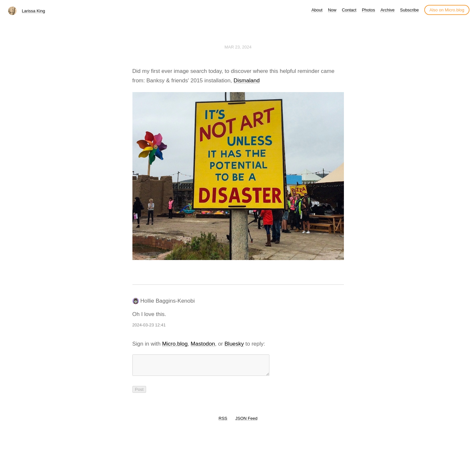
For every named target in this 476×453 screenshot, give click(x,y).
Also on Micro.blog (447, 10)
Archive (387, 10)
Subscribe (410, 10)
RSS (223, 422)
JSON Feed (246, 422)
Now (332, 10)
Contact (349, 10)
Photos (368, 10)
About (317, 10)
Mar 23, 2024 (238, 47)
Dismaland (247, 81)
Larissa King (34, 11)
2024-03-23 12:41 (149, 325)
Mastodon (203, 344)
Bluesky (234, 344)
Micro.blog (175, 344)
